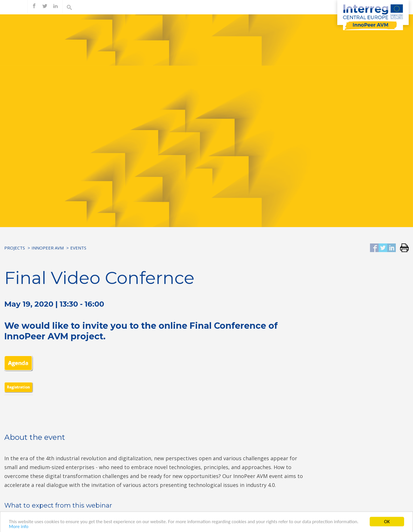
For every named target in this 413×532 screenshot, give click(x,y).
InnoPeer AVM (48, 248)
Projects (15, 248)
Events (78, 248)
